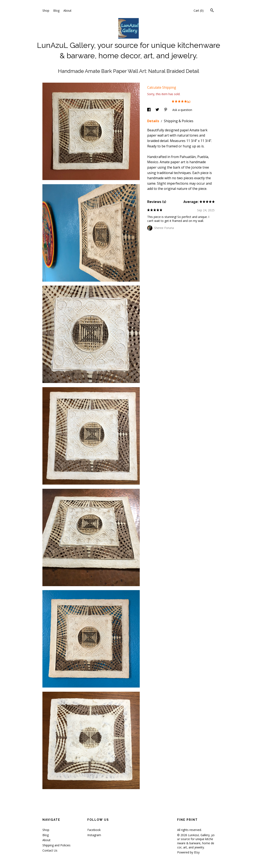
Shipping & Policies (179, 121)
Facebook (94, 830)
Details (154, 121)
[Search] (212, 11)
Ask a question (182, 110)
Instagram (94, 835)
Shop (46, 11)
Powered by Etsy (188, 852)
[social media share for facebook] (149, 110)
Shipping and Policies (56, 845)
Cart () (199, 11)
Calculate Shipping (162, 87)
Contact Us (50, 850)
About (67, 11)
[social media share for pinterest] (166, 110)
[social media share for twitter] (158, 110)
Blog (56, 11)
